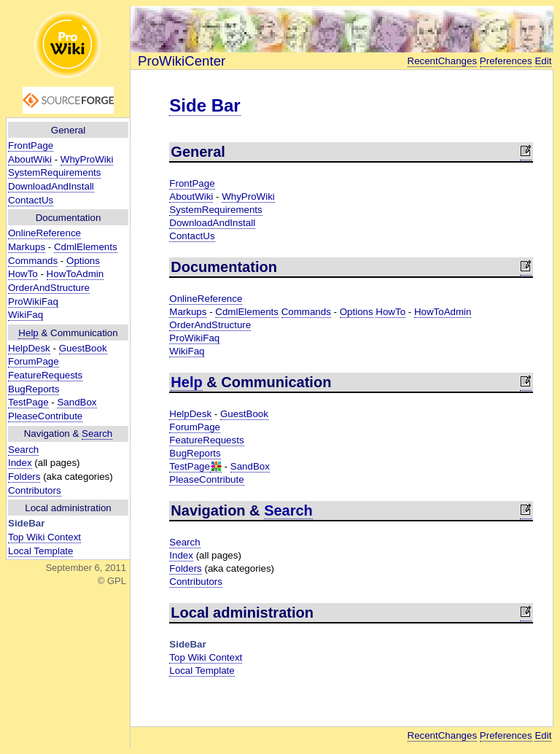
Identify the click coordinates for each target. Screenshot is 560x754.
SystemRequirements (54, 172)
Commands (33, 261)
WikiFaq (26, 315)
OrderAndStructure (49, 288)
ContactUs (31, 200)
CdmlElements (86, 247)
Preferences (506, 61)
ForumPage (34, 361)
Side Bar (205, 105)
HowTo (23, 274)
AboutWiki (30, 159)
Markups (27, 247)
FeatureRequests (45, 375)
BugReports (34, 389)
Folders (24, 477)
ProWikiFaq (33, 302)
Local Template (40, 551)
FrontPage (31, 145)
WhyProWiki (87, 159)
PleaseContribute (45, 416)
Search (97, 434)
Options (83, 261)
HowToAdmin (75, 274)
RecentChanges (443, 61)
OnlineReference (44, 233)
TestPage (28, 402)
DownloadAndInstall (51, 186)
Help (28, 333)
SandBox (77, 402)
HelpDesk (29, 348)
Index (20, 463)
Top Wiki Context (44, 537)
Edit (543, 61)
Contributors (35, 490)
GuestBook (83, 348)
